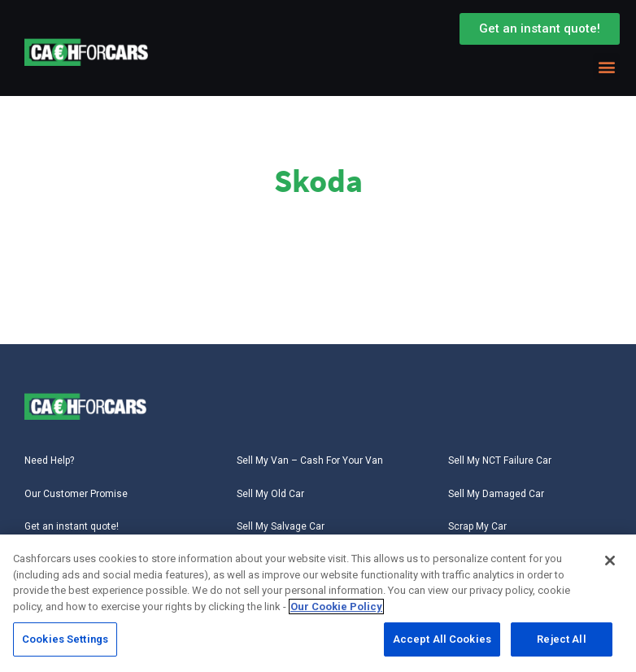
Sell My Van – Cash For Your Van (310, 460)
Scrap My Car (477, 526)
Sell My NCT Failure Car (500, 460)
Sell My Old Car (270, 494)
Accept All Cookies (442, 641)
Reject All (561, 641)
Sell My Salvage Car (281, 526)
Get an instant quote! (72, 526)
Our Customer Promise (76, 494)
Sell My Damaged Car (496, 494)
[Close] (610, 562)
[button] (606, 66)
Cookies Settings (65, 641)
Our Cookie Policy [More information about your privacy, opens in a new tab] (336, 608)
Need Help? (49, 460)
